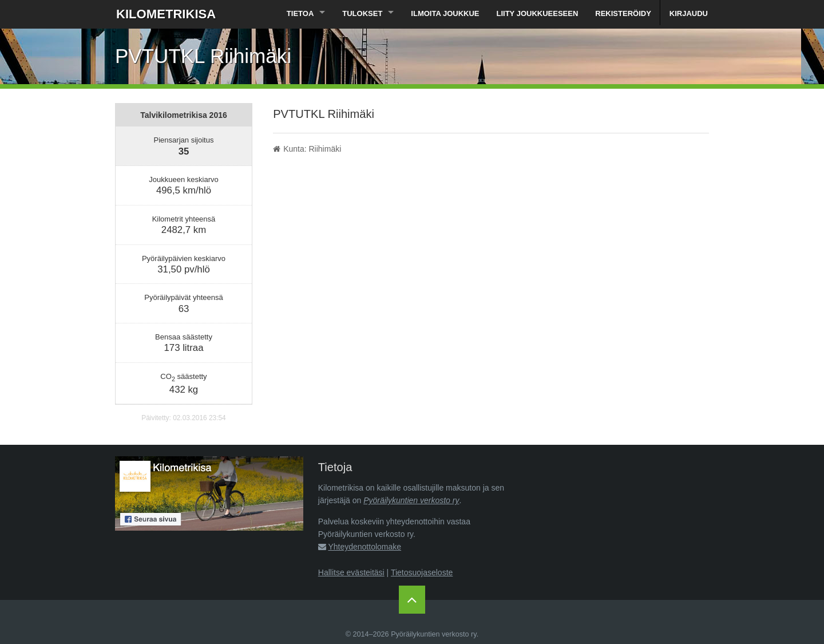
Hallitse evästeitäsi (351, 572)
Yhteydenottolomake (365, 547)
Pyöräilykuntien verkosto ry (411, 500)
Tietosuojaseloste (422, 572)
